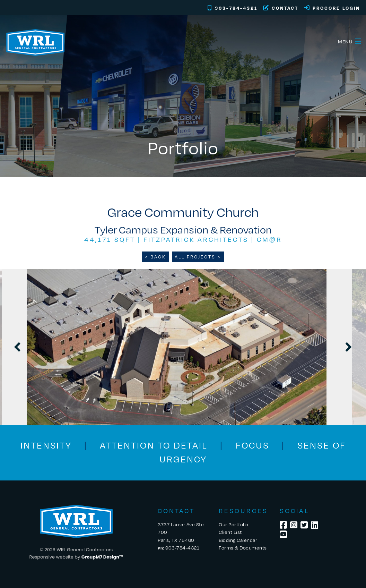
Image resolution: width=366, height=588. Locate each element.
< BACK (155, 257)
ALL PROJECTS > (198, 257)
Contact (281, 8)
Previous (17, 347)
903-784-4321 (233, 8)
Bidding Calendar (238, 540)
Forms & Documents (243, 548)
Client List (230, 532)
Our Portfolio (234, 524)
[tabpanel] (183, 347)
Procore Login (332, 8)
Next (349, 347)
